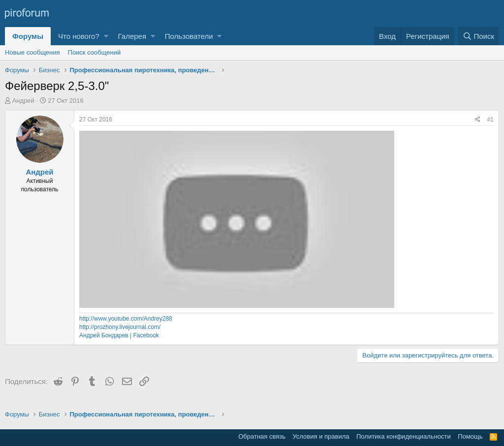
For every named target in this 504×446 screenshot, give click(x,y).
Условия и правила (321, 436)
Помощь (470, 436)
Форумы (28, 36)
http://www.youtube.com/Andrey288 (126, 319)
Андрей (23, 101)
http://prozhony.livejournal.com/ (120, 327)
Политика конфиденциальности (404, 436)
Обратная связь (262, 436)
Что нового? (79, 36)
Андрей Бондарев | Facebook (119, 335)
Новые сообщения (32, 52)
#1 (490, 119)
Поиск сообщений (94, 52)
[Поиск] (478, 36)
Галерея (132, 36)
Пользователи (189, 36)
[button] (106, 36)
